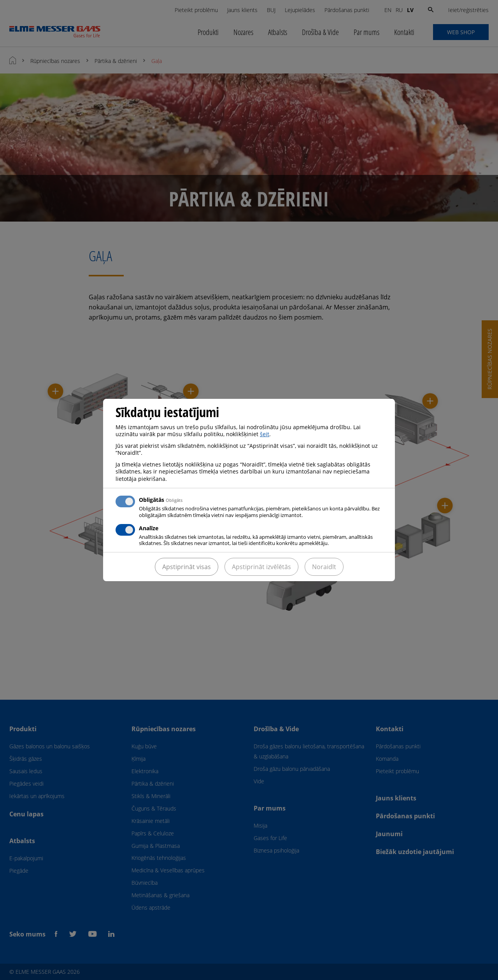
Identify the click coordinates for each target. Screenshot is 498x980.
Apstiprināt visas (187, 567)
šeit (265, 434)
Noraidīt (324, 567)
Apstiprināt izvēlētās (261, 567)
